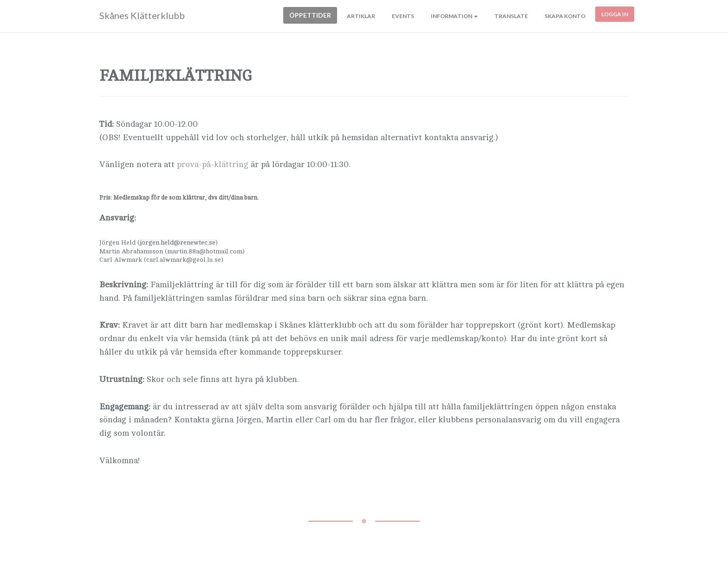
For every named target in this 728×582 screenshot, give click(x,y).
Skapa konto (565, 16)
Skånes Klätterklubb (142, 15)
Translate (511, 16)
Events (403, 16)
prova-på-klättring (214, 164)
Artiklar (361, 16)
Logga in (615, 14)
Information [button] (454, 16)
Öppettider (310, 15)
